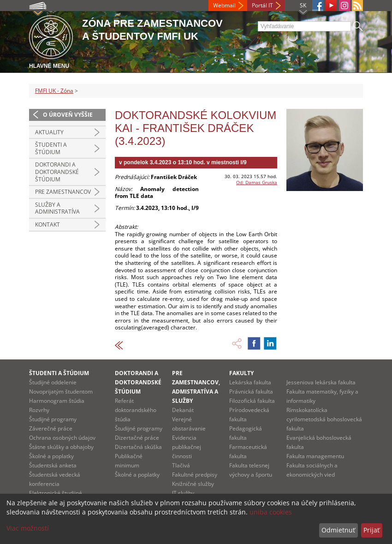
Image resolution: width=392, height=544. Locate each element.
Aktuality (49, 132)
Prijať (371, 530)
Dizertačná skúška (138, 447)
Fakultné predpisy (195, 475)
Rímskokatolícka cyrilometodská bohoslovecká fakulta (324, 419)
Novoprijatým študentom (61, 392)
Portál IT (262, 5)
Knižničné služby (193, 484)
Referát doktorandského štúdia (136, 410)
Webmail (224, 5)
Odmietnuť (338, 530)
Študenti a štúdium (51, 148)
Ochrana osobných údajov (62, 438)
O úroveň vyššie (68, 115)
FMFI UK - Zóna (54, 91)
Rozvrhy (39, 410)
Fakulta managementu (315, 456)
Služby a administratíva (57, 208)
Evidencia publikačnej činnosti (187, 447)
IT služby (183, 493)
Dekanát (183, 410)
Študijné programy (53, 419)
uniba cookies (271, 512)
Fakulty (241, 373)
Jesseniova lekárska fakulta (321, 382)
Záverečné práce (51, 428)
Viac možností (28, 528)
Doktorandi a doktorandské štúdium (57, 172)
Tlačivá (181, 465)
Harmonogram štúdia (57, 401)
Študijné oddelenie (53, 382)
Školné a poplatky (51, 456)
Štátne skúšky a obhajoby (61, 447)
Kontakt (48, 224)
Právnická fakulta (251, 392)
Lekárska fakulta (250, 382)
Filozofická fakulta (252, 401)
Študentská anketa (53, 465)
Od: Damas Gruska (257, 182)
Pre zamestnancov (63, 192)
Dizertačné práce (137, 438)
